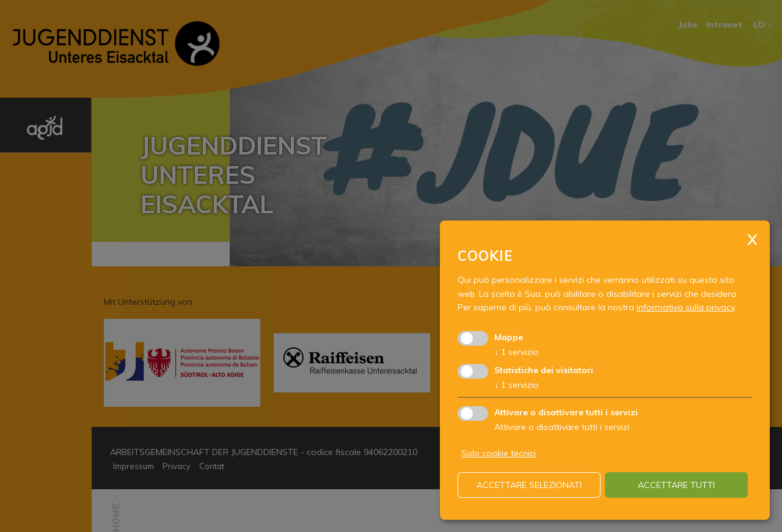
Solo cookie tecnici (499, 453)
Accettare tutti (676, 485)
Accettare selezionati (529, 485)
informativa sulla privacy (685, 307)
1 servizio (517, 352)
